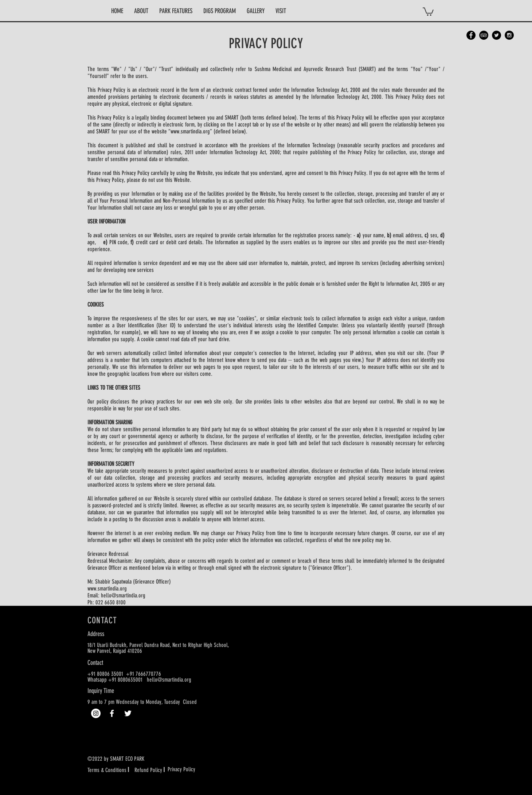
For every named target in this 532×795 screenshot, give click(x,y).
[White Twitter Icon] (128, 713)
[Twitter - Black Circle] (496, 35)
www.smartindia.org (190, 131)
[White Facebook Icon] (112, 713)
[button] (141, 11)
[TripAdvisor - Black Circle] (484, 35)
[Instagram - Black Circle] (509, 35)
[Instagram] (96, 713)
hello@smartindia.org (123, 595)
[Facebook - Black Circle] (471, 35)
